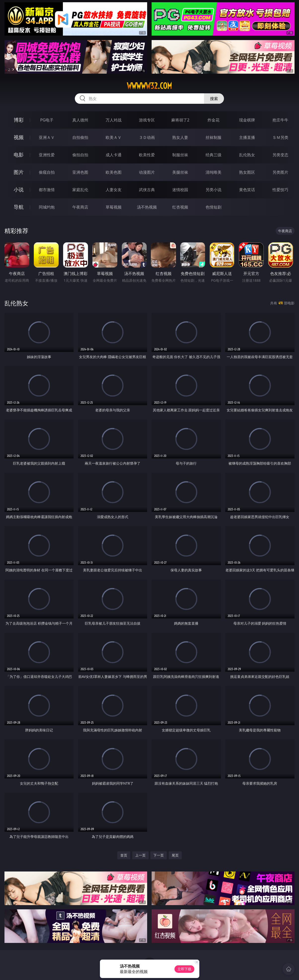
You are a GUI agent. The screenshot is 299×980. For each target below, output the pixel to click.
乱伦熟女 (247, 155)
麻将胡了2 (180, 120)
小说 (19, 190)
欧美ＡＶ (114, 137)
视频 (19, 137)
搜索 (214, 99)
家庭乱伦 (80, 190)
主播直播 (247, 137)
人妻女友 (114, 190)
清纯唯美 (214, 172)
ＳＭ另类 (280, 137)
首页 (124, 855)
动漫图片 (147, 172)
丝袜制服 (214, 137)
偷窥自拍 (47, 172)
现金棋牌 (247, 120)
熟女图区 (247, 172)
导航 (19, 207)
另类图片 (280, 172)
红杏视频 (180, 207)
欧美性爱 (147, 155)
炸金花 (214, 120)
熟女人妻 (180, 137)
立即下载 (184, 969)
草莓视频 (114, 207)
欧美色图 (114, 172)
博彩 (19, 120)
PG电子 (47, 120)
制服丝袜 (180, 155)
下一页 (159, 855)
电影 (19, 155)
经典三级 (214, 155)
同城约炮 (47, 207)
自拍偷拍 (80, 137)
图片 (19, 172)
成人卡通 (114, 155)
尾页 (175, 855)
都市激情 (47, 190)
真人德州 (80, 120)
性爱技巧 (280, 190)
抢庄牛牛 (280, 120)
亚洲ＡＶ (47, 137)
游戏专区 (147, 120)
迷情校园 (180, 190)
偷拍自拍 (80, 155)
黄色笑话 (247, 190)
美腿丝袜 (180, 172)
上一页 (140, 855)
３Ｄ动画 (147, 137)
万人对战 (114, 120)
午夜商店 (80, 207)
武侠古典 (147, 190)
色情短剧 (214, 207)
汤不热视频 (147, 207)
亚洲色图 (80, 172)
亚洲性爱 (47, 155)
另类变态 (280, 155)
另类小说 (214, 190)
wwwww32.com (149, 86)
